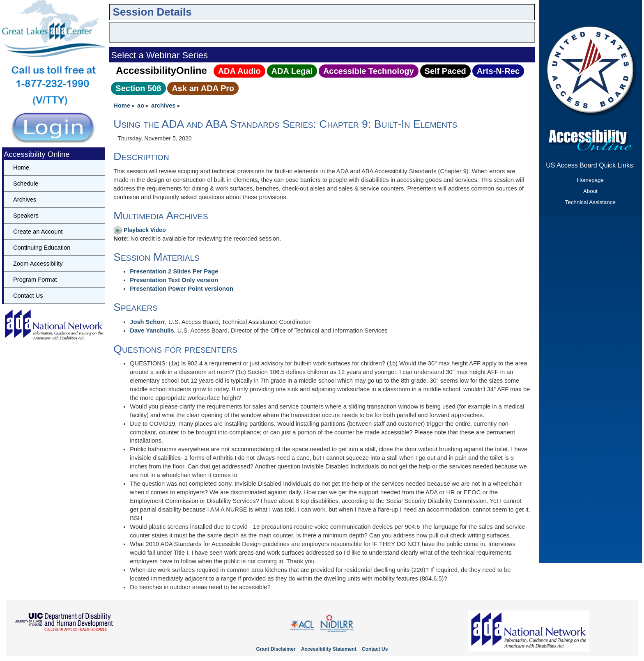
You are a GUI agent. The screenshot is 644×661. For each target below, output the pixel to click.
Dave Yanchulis (152, 330)
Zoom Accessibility (38, 264)
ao (141, 106)
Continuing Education (42, 248)
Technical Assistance (590, 202)
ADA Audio (239, 71)
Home (122, 106)
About (590, 191)
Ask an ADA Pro (203, 88)
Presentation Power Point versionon (182, 289)
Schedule (26, 184)
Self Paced (445, 71)
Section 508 (138, 88)
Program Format (35, 280)
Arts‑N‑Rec (498, 71)
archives (163, 106)
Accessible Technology (369, 71)
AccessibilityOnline (161, 70)
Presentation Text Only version (174, 280)
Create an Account (38, 232)
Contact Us (28, 296)
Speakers (26, 216)
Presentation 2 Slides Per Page (174, 271)
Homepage (590, 180)
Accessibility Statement (329, 649)
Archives (25, 200)
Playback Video (139, 230)
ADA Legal (292, 71)
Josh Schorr (147, 322)
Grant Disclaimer (276, 649)
